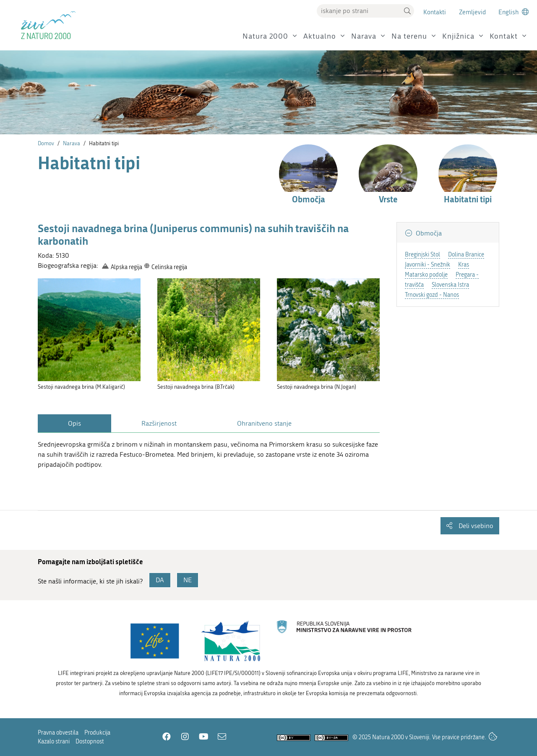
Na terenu (409, 36)
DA (160, 580)
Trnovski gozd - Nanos (432, 295)
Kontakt (504, 36)
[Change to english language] (514, 12)
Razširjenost (159, 423)
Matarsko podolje (426, 275)
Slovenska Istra (450, 285)
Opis (74, 423)
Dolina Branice (466, 255)
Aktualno (320, 36)
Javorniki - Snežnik (428, 265)
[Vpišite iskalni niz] (359, 11)
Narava (364, 36)
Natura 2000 (265, 36)
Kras (464, 265)
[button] (407, 11)
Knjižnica (458, 36)
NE (188, 580)
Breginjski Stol (422, 255)
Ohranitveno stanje (264, 423)
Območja (428, 233)
